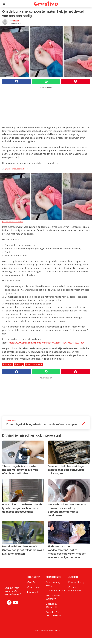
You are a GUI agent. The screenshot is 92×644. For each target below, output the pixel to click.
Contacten (33, 587)
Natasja (16, 21)
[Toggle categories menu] (4, 4)
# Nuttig (19, 364)
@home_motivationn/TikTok (17, 169)
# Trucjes (8, 364)
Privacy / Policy (76, 582)
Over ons (32, 582)
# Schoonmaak (34, 364)
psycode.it (33, 592)
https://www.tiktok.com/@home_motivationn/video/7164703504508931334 (47, 343)
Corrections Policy (56, 590)
